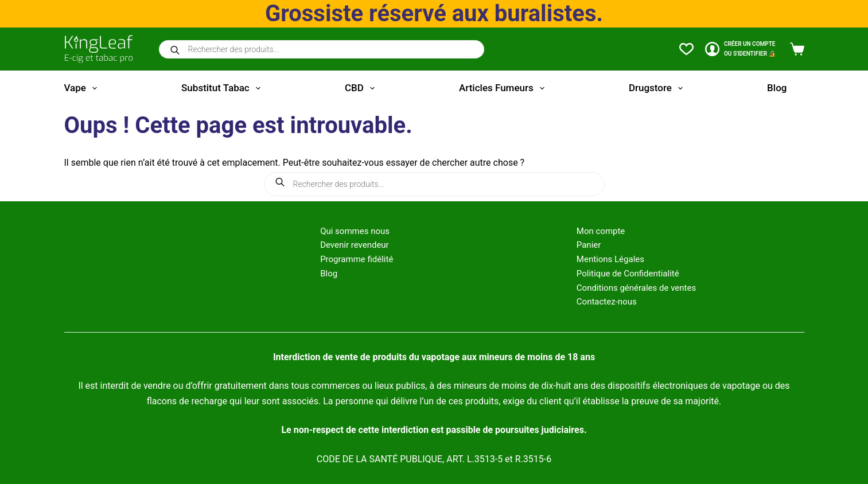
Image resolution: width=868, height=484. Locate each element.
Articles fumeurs (504, 88)
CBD (362, 88)
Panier (589, 245)
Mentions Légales (610, 259)
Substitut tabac (223, 88)
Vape (83, 88)
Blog (777, 88)
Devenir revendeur (355, 245)
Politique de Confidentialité (628, 274)
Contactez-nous (607, 302)
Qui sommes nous (355, 231)
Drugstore (658, 88)
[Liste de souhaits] (686, 49)
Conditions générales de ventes (636, 288)
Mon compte (601, 231)
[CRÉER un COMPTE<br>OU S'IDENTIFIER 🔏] (740, 49)
